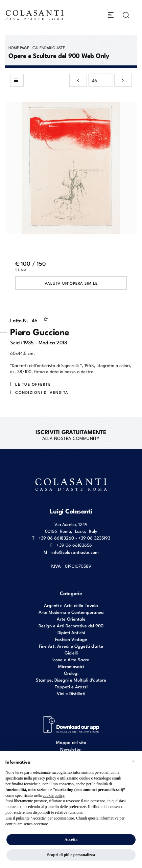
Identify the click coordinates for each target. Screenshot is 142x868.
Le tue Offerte (33, 384)
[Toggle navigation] (111, 15)
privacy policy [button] (44, 778)
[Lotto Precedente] (78, 80)
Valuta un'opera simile (71, 283)
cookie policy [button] (53, 795)
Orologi (71, 673)
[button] (133, 762)
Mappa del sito (71, 742)
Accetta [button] (71, 840)
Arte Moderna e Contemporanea (71, 612)
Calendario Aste (49, 47)
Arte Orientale (71, 619)
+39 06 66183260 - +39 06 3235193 (74, 538)
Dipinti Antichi (71, 632)
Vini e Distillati (71, 693)
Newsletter (71, 749)
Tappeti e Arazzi (71, 687)
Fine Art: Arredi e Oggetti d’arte (71, 646)
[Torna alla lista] (17, 80)
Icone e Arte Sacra (71, 659)
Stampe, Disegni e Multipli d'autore (71, 680)
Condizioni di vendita (42, 392)
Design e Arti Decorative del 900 (71, 625)
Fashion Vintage (71, 639)
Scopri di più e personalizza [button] (71, 855)
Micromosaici (71, 666)
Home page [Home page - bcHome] (19, 47)
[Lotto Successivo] (123, 80)
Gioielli (71, 653)
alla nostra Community (71, 435)
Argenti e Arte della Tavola (71, 605)
